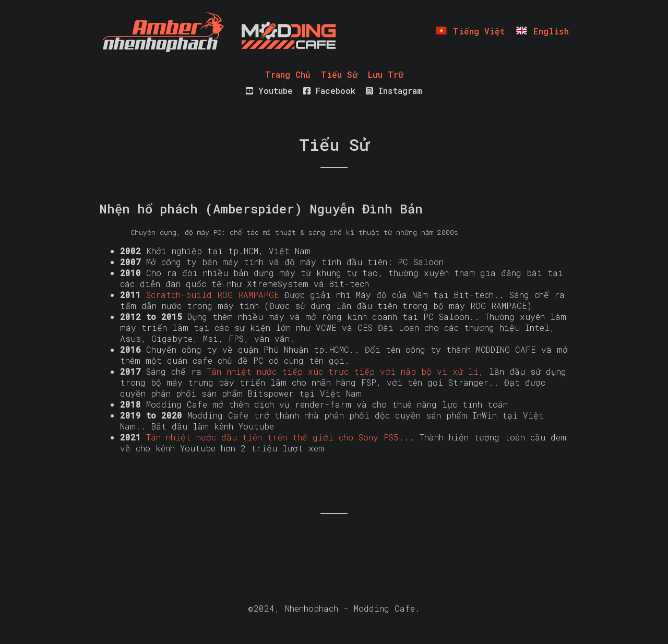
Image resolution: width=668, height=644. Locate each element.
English (542, 31)
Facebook (329, 91)
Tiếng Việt (470, 31)
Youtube (269, 91)
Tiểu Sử (339, 74)
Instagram (394, 91)
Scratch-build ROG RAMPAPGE (213, 295)
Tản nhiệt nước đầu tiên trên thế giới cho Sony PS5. (275, 437)
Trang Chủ (288, 74)
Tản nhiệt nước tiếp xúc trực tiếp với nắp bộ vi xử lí (343, 371)
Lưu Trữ (386, 74)
